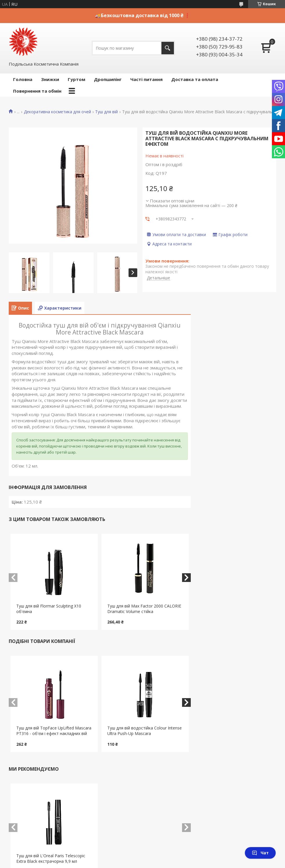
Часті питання (146, 79)
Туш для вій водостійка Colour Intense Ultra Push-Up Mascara (145, 731)
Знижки (50, 79)
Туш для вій (106, 112)
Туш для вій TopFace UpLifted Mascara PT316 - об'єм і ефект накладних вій (54, 731)
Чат (260, 853)
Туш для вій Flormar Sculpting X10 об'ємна (49, 609)
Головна (23, 79)
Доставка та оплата (195, 79)
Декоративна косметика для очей (57, 112)
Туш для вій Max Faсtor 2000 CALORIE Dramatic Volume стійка (144, 609)
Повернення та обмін (37, 91)
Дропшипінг (108, 79)
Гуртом (76, 79)
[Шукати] (168, 48)
